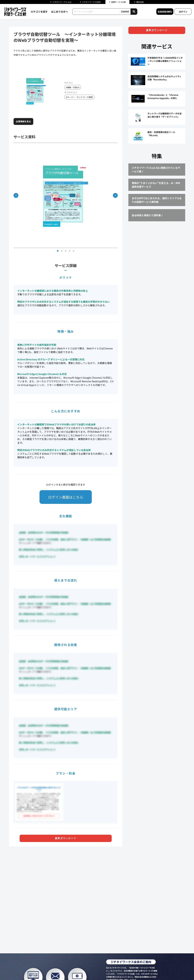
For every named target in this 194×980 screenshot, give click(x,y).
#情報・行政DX (73, 87)
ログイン (183, 12)
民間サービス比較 (117, 2)
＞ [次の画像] (115, 195)
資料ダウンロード (66, 838)
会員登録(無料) (165, 12)
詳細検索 (125, 12)
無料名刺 (139, 2)
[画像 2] (62, 251)
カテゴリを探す (39, 12)
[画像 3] (66, 251)
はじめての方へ (60, 12)
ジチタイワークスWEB (90, 2)
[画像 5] (74, 251)
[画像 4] (70, 251)
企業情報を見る (23, 121)
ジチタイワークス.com (61, 2)
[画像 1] (58, 251)
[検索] (134, 12)
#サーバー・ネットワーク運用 (79, 97)
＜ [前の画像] (16, 195)
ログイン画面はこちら (66, 497)
